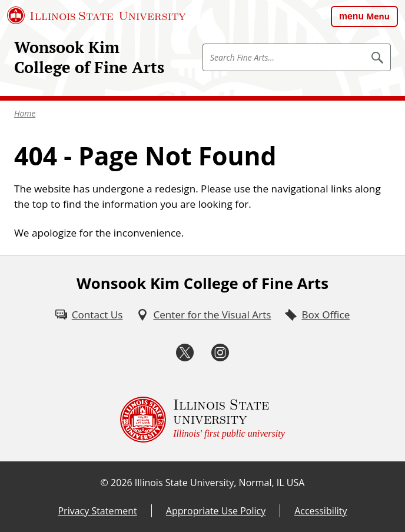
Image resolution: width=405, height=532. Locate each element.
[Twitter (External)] (185, 353)
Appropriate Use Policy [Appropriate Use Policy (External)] (216, 511)
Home (25, 113)
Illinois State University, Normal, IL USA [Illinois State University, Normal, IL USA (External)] (220, 483)
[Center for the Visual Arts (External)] (204, 315)
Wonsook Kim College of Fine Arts (89, 57)
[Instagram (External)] (220, 353)
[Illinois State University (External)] (97, 15)
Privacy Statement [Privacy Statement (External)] (97, 511)
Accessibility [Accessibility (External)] (321, 511)
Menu (378, 16)
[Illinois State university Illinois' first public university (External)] (203, 420)
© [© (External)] (104, 483)
